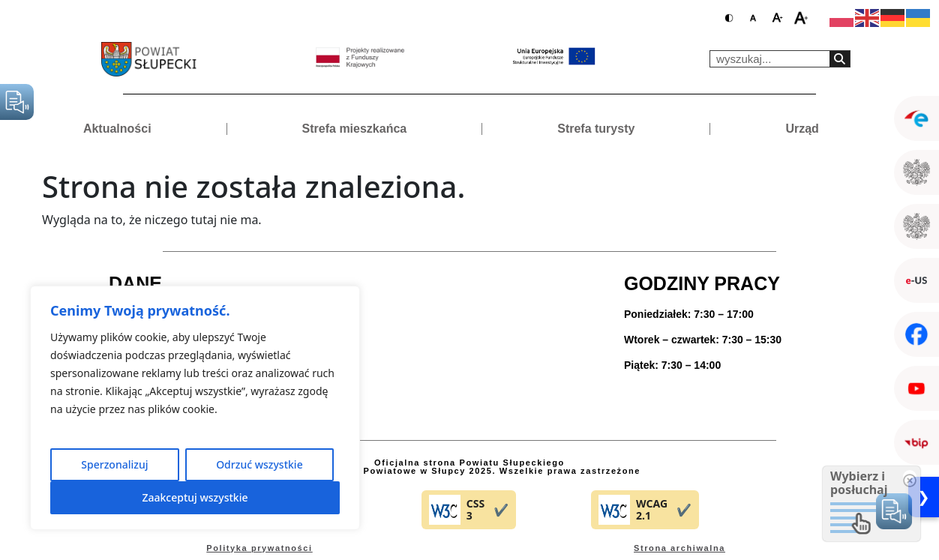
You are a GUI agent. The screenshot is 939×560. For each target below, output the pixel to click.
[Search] (840, 59)
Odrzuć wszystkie (259, 464)
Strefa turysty (596, 129)
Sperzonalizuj (114, 464)
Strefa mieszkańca (355, 129)
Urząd (802, 129)
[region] (195, 408)
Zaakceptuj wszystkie (195, 497)
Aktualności (117, 129)
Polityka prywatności (259, 548)
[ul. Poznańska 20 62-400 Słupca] (469, 340)
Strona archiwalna (679, 548)
